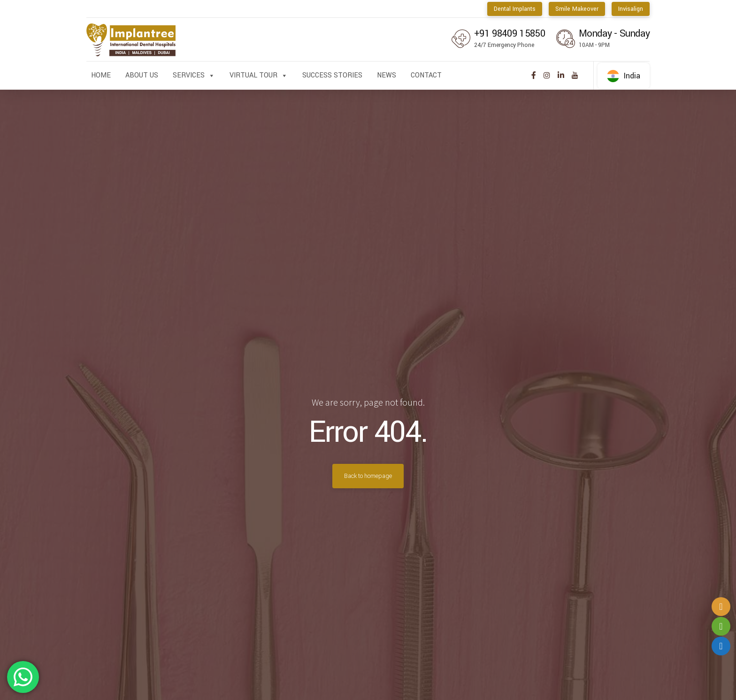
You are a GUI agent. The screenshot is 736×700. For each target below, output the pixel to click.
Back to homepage (368, 476)
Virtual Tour (259, 76)
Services (194, 76)
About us (142, 75)
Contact (426, 75)
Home (101, 75)
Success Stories (332, 75)
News (387, 75)
